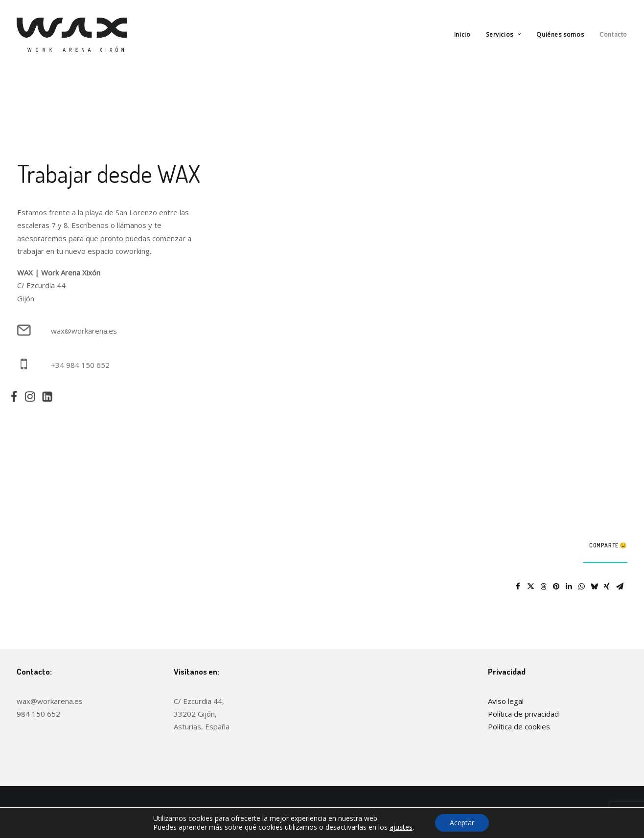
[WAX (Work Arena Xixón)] (72, 35)
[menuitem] (466, 35)
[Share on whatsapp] (581, 587)
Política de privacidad (523, 714)
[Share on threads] (543, 587)
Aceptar (462, 823)
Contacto (613, 34)
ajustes (401, 827)
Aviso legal (506, 701)
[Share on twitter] (530, 587)
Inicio (462, 34)
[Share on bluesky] (594, 587)
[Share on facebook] (518, 587)
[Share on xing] (607, 587)
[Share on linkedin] (569, 587)
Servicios (503, 34)
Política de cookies (519, 726)
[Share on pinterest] (556, 587)
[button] (9, 399)
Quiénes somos (560, 34)
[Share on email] (620, 587)
